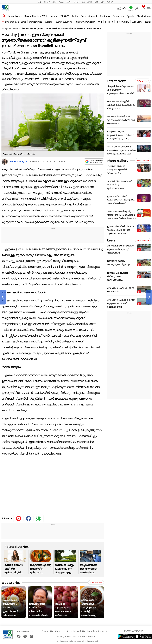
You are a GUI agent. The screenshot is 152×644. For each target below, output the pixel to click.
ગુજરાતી (76, 2)
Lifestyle (25, 28)
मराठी (68, 2)
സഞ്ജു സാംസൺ (64, 22)
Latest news (15, 16)
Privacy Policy (64, 636)
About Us (60, 631)
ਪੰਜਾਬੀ (89, 2)
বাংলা (83, 2)
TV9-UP (110, 2)
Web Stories (11, 582)
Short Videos (144, 16)
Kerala (53, 16)
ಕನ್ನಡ (54, 2)
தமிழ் (96, 2)
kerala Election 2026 (36, 16)
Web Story (137, 22)
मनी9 (102, 2)
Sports (130, 16)
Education (118, 16)
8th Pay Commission (85, 22)
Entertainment (89, 16)
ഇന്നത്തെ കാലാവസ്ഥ (15, 22)
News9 (47, 2)
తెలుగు (61, 2)
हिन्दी (40, 2)
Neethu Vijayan (19, 161)
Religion (109, 22)
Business (105, 16)
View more (96, 583)
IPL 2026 (65, 16)
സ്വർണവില (35, 22)
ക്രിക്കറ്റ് (49, 22)
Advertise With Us (76, 631)
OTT (100, 22)
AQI (124, 8)
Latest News (117, 81)
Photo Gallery (123, 22)
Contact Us (47, 631)
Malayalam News (10, 28)
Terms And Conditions (84, 636)
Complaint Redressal (98, 631)
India (75, 16)
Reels (111, 240)
